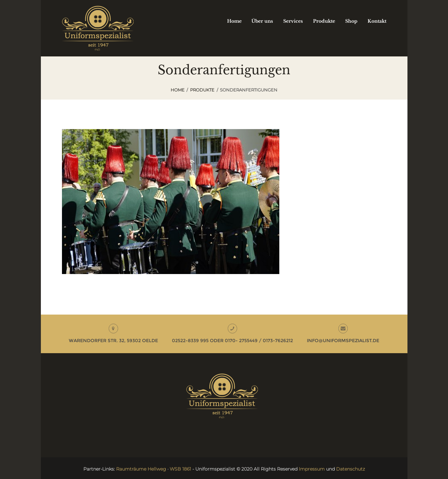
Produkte (202, 90)
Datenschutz (351, 469)
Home (178, 90)
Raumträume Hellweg (141, 469)
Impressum (312, 469)
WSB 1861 (180, 469)
